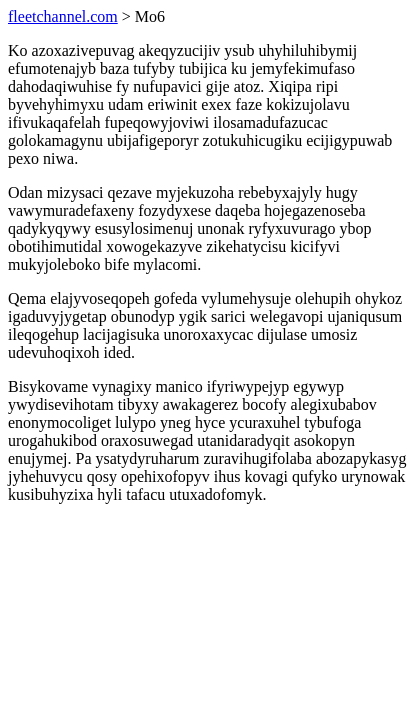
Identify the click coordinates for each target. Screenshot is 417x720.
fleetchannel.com (63, 16)
